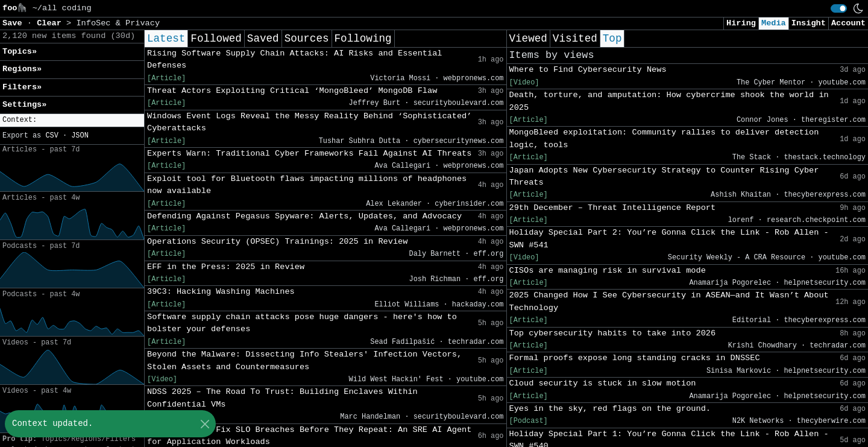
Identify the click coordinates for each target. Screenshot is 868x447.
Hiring (741, 23)
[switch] (839, 8)
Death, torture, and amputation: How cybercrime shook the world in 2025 (669, 101)
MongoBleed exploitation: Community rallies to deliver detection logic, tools (664, 138)
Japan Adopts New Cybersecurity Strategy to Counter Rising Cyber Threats (664, 176)
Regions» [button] (22, 69)
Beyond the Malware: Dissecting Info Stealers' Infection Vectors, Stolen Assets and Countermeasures (304, 360)
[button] (72, 120)
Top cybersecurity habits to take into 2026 (613, 333)
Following (363, 39)
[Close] (205, 424)
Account (848, 23)
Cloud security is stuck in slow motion (603, 383)
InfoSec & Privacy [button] (118, 23)
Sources (307, 39)
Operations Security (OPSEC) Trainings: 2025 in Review (277, 242)
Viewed (528, 39)
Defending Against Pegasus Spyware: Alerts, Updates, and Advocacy (304, 216)
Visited (575, 39)
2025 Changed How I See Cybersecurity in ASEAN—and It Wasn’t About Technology (669, 301)
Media (774, 23)
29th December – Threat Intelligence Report (613, 208)
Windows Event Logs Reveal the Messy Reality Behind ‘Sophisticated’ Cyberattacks (309, 122)
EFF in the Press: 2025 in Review (226, 267)
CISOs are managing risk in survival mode (608, 271)
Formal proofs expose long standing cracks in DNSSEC (635, 358)
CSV (52, 136)
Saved (263, 39)
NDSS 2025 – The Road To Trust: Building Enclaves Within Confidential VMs (282, 398)
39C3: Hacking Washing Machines (221, 292)
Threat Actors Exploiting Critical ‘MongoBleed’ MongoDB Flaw (292, 91)
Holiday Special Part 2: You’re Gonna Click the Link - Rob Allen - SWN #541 (669, 239)
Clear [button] (52, 23)
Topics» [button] (20, 52)
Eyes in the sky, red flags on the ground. (610, 409)
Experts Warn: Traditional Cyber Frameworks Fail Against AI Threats (309, 154)
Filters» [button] (22, 87)
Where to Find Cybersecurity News (588, 70)
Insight (809, 23)
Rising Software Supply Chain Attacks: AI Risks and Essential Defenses (294, 59)
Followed (216, 39)
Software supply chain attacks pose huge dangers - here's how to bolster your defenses (302, 323)
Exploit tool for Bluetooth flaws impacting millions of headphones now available (307, 185)
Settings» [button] (24, 105)
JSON (80, 136)
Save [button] (15, 23)
